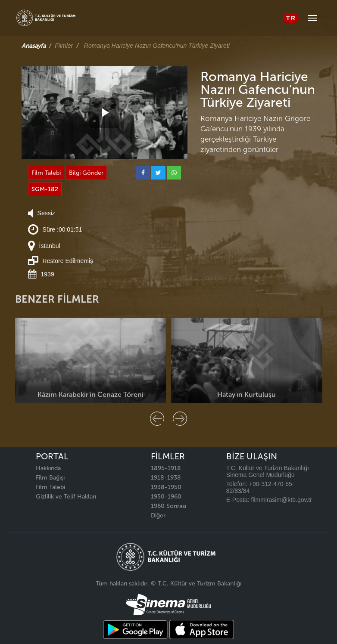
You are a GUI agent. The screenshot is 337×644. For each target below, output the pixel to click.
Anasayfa (34, 46)
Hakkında (48, 468)
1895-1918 (166, 468)
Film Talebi (46, 173)
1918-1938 (166, 478)
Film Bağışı (50, 478)
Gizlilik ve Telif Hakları (66, 497)
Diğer (158, 516)
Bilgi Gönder (86, 173)
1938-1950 (166, 487)
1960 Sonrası (168, 506)
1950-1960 (166, 497)
